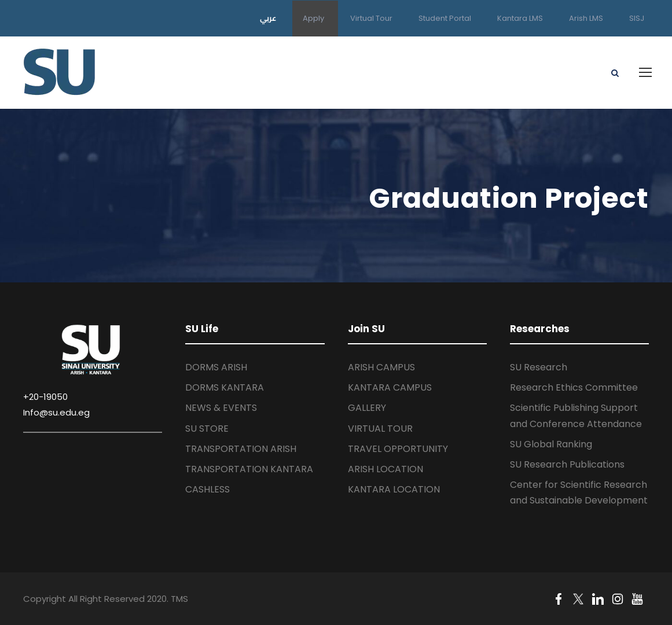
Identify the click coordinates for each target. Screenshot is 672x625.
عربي (268, 18)
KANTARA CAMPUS (390, 387)
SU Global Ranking (551, 444)
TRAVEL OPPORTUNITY (398, 449)
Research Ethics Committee (574, 387)
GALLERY (367, 408)
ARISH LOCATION (385, 469)
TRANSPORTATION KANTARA (249, 469)
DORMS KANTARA (225, 387)
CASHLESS (208, 489)
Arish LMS (586, 18)
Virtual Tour (371, 18)
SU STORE (207, 429)
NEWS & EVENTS (221, 408)
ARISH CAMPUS (381, 367)
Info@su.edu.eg (56, 412)
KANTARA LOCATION (394, 489)
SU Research (539, 367)
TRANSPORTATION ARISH (241, 449)
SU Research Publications (567, 464)
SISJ (637, 18)
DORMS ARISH (216, 367)
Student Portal (445, 18)
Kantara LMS (520, 18)
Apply (313, 18)
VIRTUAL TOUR (380, 429)
